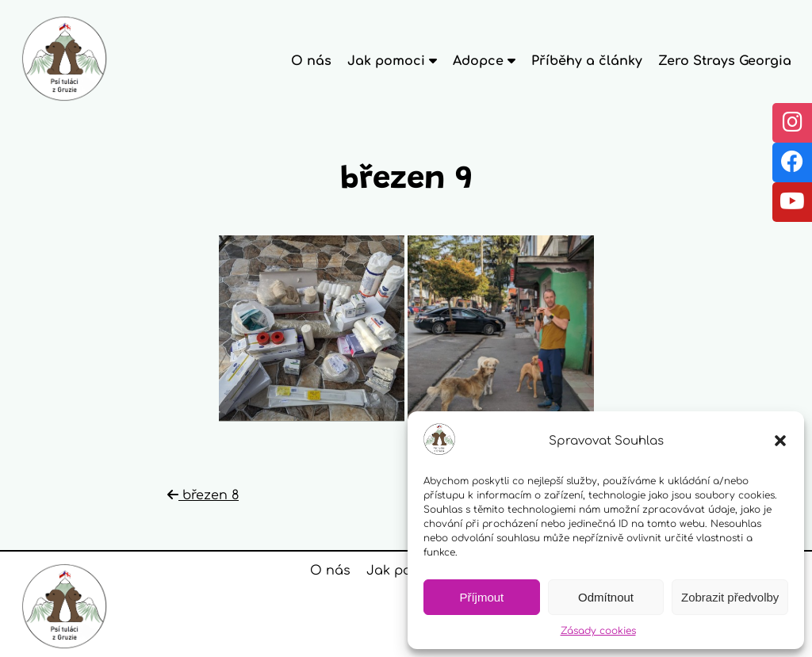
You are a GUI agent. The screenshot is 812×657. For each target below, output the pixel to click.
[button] (780, 441)
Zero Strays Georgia (725, 61)
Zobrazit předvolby (730, 597)
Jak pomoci (405, 571)
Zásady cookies (598, 631)
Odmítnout (606, 597)
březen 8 (203, 495)
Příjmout (481, 597)
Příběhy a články (587, 61)
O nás (311, 61)
